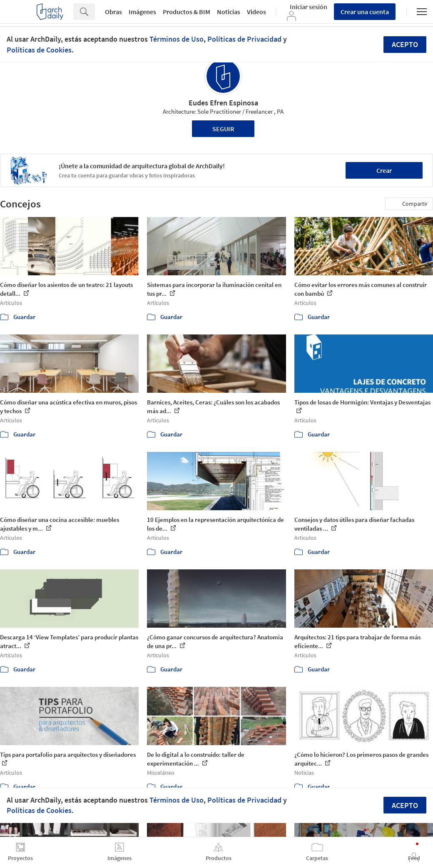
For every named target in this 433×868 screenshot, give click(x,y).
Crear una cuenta (365, 12)
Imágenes (142, 12)
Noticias (229, 12)
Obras (113, 12)
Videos (256, 12)
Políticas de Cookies (39, 50)
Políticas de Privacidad (244, 39)
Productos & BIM (187, 12)
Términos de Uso (177, 39)
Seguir (223, 129)
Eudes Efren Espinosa (223, 103)
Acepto (405, 44)
